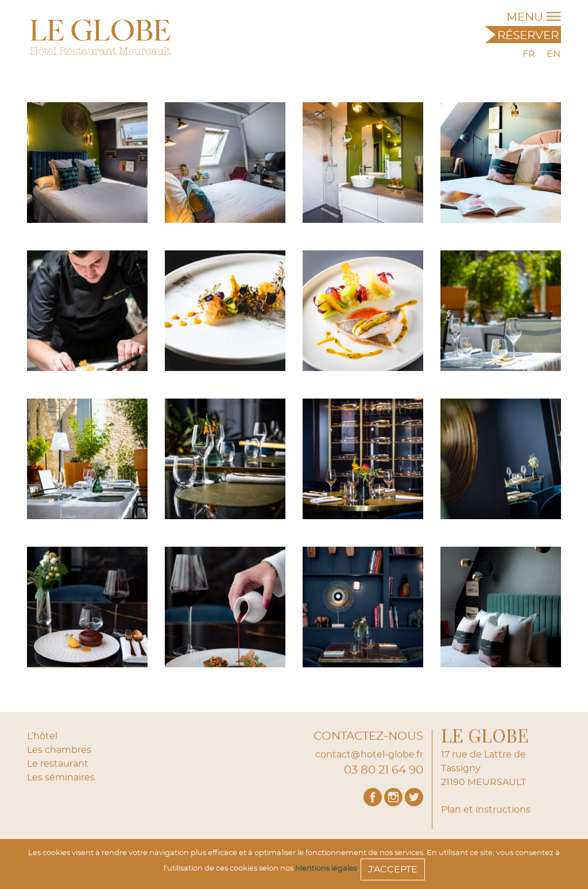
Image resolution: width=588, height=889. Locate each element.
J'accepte (393, 869)
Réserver (528, 36)
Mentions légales (326, 869)
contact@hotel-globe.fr (369, 755)
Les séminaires (61, 778)
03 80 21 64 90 (384, 770)
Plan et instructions (486, 810)
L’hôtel (42, 736)
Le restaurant (58, 764)
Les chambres (59, 750)
